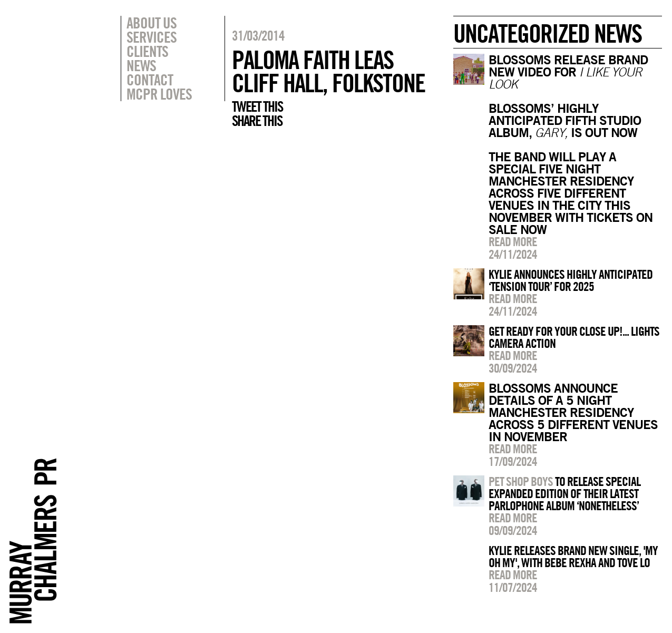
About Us (152, 23)
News (141, 65)
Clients (147, 51)
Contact (150, 80)
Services (152, 37)
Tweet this (257, 106)
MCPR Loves (159, 94)
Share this (257, 121)
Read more (513, 241)
